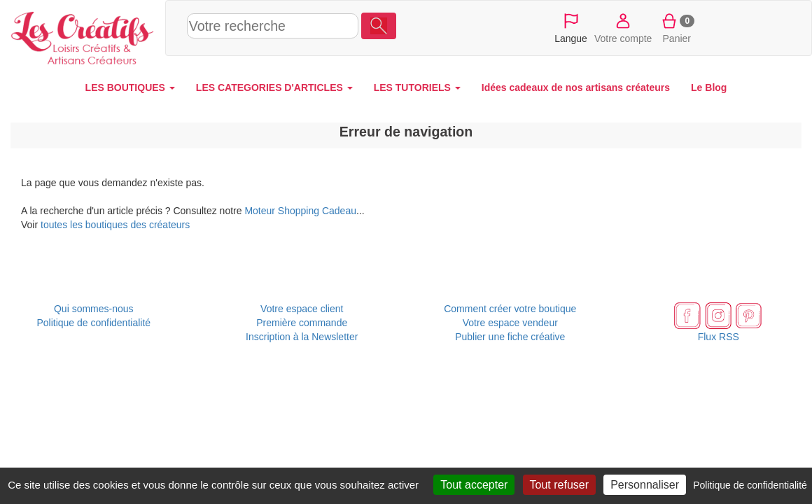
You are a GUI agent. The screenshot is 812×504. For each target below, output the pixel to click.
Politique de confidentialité (93, 323)
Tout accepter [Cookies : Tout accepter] (474, 485)
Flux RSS (719, 337)
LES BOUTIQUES (130, 87)
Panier (677, 27)
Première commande (302, 323)
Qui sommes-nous (94, 309)
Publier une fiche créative (510, 337)
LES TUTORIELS (417, 87)
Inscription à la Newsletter (302, 337)
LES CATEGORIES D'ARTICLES (274, 87)
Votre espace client (302, 309)
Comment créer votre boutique (510, 309)
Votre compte (623, 27)
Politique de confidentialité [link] (750, 485)
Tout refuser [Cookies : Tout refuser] (559, 485)
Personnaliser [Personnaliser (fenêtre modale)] (645, 485)
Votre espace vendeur (510, 323)
